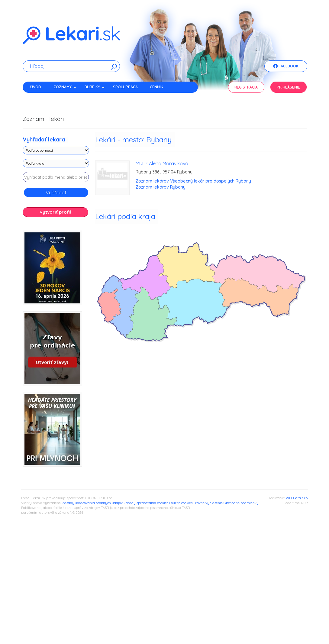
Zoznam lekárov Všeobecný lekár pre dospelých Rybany (193, 181)
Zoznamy (65, 87)
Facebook (286, 66)
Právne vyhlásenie (208, 503)
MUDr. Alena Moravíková (162, 163)
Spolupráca (125, 87)
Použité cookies (181, 503)
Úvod (36, 87)
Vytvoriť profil (55, 212)
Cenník (156, 87)
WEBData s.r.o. (297, 498)
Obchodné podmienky (241, 503)
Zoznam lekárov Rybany (161, 187)
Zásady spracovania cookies (146, 503)
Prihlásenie (288, 87)
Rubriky (95, 87)
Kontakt (39, 97)
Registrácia (246, 87)
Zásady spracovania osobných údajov (92, 503)
